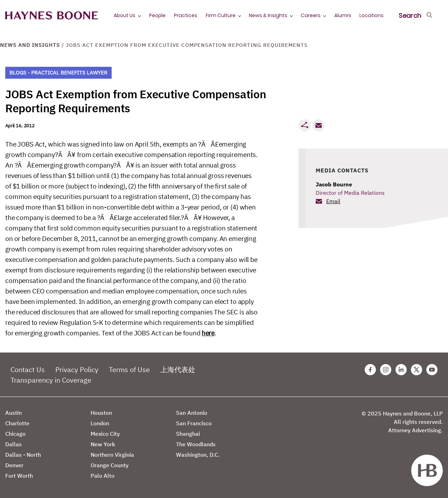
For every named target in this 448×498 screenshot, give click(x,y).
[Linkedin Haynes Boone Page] (401, 370)
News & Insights (268, 15)
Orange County (110, 465)
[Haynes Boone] (52, 16)
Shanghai (188, 434)
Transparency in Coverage (51, 380)
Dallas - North (23, 455)
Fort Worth (19, 476)
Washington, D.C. (198, 455)
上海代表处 (178, 369)
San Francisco (194, 423)
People (157, 15)
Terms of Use (129, 369)
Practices (186, 15)
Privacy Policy (77, 369)
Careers (311, 15)
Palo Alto (103, 476)
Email (333, 201)
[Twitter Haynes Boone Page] (416, 370)
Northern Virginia (112, 455)
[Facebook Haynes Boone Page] (370, 370)
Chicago (15, 434)
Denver (14, 465)
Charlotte (17, 423)
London (100, 423)
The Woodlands (196, 444)
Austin (13, 413)
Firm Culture (221, 15)
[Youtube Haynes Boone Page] (432, 370)
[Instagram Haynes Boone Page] (386, 370)
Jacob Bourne (334, 184)
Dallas (13, 444)
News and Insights (30, 45)
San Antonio (192, 413)
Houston (101, 413)
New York (103, 444)
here (208, 333)
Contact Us (28, 369)
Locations (372, 15)
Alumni (343, 15)
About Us (125, 15)
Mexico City (105, 434)
